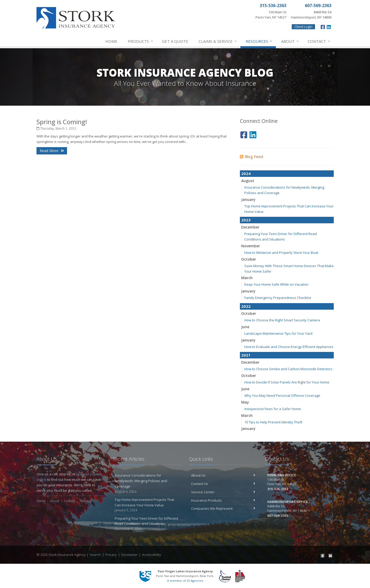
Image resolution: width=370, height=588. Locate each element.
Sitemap (86, 501)
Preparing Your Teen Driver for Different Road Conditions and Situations (147, 524)
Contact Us (223, 484)
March (247, 278)
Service (218, 41)
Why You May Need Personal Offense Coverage (282, 395)
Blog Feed (251, 157)
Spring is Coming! (62, 122)
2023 (246, 220)
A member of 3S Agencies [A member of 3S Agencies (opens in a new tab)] (185, 581)
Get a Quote (175, 41)
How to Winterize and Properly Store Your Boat (281, 253)
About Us (223, 475)
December (250, 227)
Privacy (111, 555)
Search (95, 555)
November (251, 246)
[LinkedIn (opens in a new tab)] (329, 26)
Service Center (223, 492)
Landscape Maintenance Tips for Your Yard (278, 333)
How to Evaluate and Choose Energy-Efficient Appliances (289, 347)
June (245, 327)
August (248, 181)
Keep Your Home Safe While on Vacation (276, 284)
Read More (52, 151)
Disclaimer (129, 555)
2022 (246, 306)
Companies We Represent (223, 508)
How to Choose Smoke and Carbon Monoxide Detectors (288, 369)
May (245, 402)
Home (111, 41)
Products (141, 41)
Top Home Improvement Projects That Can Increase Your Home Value (147, 505)
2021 (246, 355)
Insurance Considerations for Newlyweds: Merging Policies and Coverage (147, 484)
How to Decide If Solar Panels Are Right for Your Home (287, 382)
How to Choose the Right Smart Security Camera (282, 320)
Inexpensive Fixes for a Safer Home (273, 409)
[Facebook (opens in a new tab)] (323, 26)
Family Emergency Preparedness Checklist (278, 298)
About (290, 41)
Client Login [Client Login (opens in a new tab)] (303, 27)
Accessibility (152, 555)
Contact (319, 41)
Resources (259, 41)
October (249, 259)
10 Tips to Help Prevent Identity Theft (273, 422)
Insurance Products (223, 500)
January (248, 199)
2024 (246, 173)
